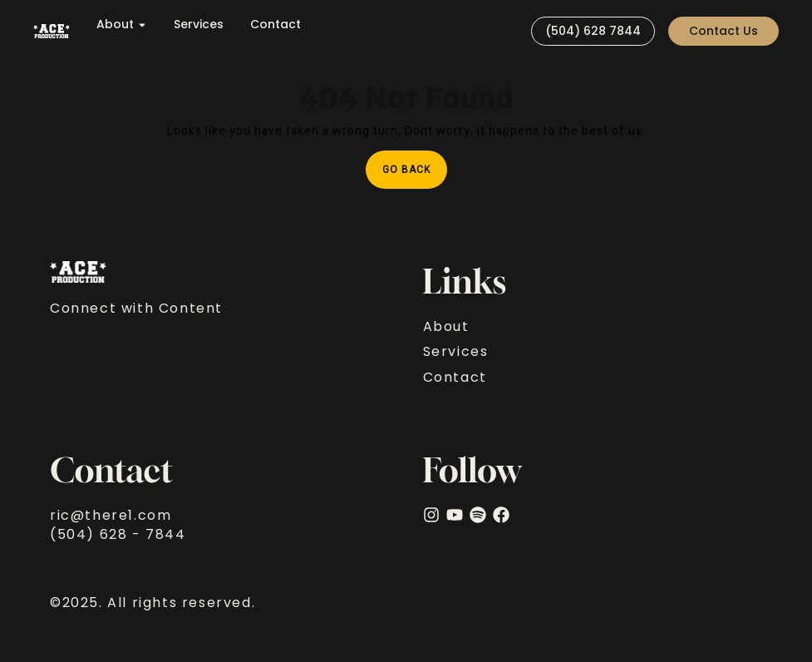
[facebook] (501, 515)
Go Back (415, 164)
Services (199, 25)
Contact (276, 25)
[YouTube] (455, 515)
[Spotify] (478, 515)
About (122, 25)
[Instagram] (431, 515)
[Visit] (511, 31)
